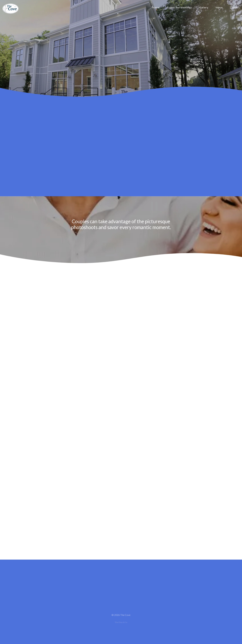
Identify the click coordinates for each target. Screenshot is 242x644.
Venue (219, 7)
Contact (235, 7)
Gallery (204, 7)
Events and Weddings (180, 7)
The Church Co (121, 622)
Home (156, 7)
